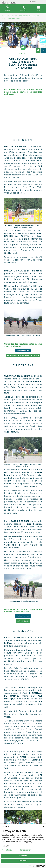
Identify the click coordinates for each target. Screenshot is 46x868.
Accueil (8, 8)
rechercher (23, 8)
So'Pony (33, 2)
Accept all (23, 856)
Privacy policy (25, 850)
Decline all (23, 861)
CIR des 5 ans (23, 621)
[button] (23, 8)
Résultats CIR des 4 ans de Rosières (23, 355)
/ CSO (16, 16)
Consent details (7, 850)
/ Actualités (11, 16)
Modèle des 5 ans (23, 616)
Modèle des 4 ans (23, 350)
